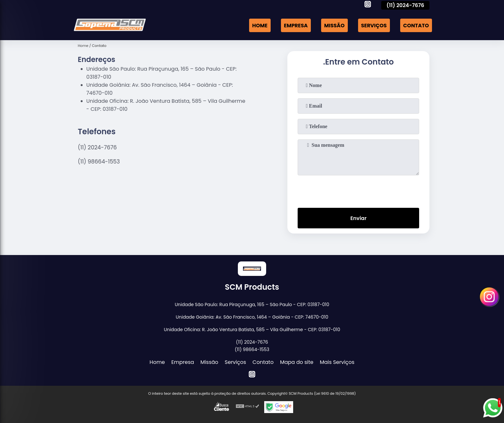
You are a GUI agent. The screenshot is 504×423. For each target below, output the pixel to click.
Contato (416, 25)
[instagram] (368, 5)
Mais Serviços (337, 362)
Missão (334, 25)
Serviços (374, 25)
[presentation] (358, 190)
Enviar (358, 218)
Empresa (296, 25)
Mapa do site (297, 362)
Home (260, 25)
